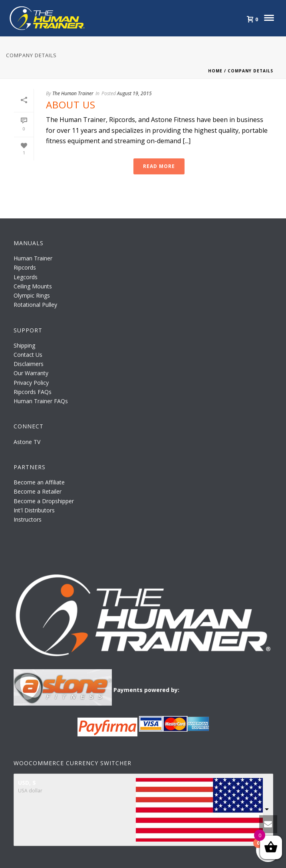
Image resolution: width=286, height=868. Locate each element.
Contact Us (28, 355)
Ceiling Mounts (33, 286)
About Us (71, 105)
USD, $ (27, 783)
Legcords (26, 277)
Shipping (24, 345)
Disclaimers (29, 364)
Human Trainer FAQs (41, 401)
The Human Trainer (73, 93)
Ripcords (25, 267)
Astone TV (27, 442)
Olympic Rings (32, 295)
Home (215, 71)
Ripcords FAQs (33, 392)
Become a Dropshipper (44, 501)
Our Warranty (31, 373)
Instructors (28, 519)
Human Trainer (33, 258)
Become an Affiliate (39, 482)
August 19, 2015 (134, 93)
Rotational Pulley (35, 305)
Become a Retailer (38, 491)
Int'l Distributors (34, 510)
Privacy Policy (31, 383)
